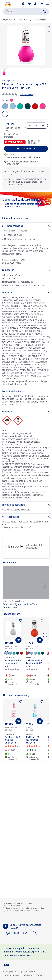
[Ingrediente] (26, 293)
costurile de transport (11, 905)
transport (8, 137)
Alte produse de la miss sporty (24, 547)
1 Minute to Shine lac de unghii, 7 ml (13, 663)
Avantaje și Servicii (11, 972)
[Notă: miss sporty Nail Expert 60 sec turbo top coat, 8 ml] (31, 750)
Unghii (30, 20)
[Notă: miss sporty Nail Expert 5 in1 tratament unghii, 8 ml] (10, 750)
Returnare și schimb (32, 975)
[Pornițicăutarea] (44, 11)
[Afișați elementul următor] (45, 635)
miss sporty (8, 81)
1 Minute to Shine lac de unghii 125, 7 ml (34, 663)
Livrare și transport (12, 975)
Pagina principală (10, 20)
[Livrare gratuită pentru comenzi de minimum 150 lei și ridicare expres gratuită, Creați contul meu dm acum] (26, 952)
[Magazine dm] (23, 4)
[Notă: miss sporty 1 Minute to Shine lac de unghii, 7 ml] (10, 675)
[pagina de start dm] (8, 4)
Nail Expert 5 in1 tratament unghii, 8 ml (12, 740)
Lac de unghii (41, 20)
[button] (48, 4)
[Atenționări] (26, 412)
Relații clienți (29, 972)
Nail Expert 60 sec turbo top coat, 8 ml (33, 740)
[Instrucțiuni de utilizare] (26, 391)
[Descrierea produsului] (26, 226)
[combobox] (26, 11)
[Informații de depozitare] (26, 505)
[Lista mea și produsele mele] (29, 4)
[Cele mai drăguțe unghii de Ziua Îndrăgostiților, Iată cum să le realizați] (26, 588)
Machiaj (22, 20)
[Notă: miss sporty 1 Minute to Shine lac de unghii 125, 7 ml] (31, 675)
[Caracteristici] (26, 270)
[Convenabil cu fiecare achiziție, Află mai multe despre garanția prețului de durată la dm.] (26, 203)
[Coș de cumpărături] (41, 4)
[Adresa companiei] (26, 517)
